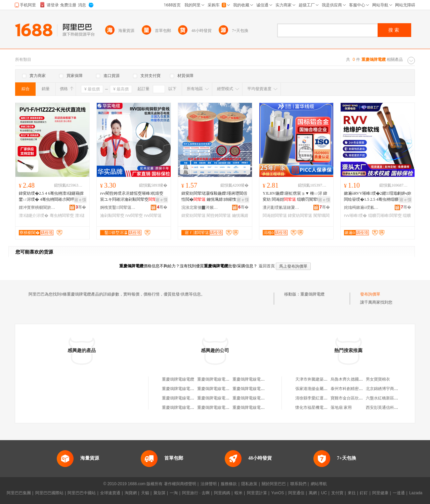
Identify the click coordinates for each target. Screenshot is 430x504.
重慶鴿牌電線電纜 (178, 379)
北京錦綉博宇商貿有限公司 (390, 389)
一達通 (399, 493)
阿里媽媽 (222, 493)
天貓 (145, 493)
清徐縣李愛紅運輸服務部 (317, 398)
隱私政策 (249, 484)
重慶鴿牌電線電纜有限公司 (221, 379)
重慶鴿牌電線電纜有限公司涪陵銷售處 (231, 398)
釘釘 (364, 493)
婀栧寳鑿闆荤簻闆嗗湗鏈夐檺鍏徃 (119, 207)
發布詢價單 (370, 294)
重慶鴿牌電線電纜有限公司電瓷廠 (263, 379)
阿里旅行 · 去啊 (196, 493)
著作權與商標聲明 (180, 484)
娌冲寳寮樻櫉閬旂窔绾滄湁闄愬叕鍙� (37, 207)
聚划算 (160, 493)
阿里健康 (380, 493)
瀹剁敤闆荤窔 (112, 216)
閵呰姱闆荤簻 (219, 216)
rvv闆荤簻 (153, 216)
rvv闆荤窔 (134, 216)
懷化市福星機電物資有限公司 (321, 408)
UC (324, 493)
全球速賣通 (110, 493)
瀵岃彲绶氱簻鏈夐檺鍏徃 (281, 207)
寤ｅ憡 (80, 200)
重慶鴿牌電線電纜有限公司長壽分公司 (267, 389)
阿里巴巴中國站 (82, 493)
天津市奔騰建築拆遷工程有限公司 (326, 379)
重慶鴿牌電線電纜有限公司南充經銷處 (231, 408)
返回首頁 (267, 266)
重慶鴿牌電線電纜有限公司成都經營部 (196, 398)
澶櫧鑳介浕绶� (34, 216)
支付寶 (337, 493)
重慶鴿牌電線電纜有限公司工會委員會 (267, 398)
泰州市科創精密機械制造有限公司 (361, 389)
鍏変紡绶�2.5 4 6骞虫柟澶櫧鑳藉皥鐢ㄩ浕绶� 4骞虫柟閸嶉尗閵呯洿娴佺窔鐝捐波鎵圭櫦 (51, 197)
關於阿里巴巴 (274, 484)
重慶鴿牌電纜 (312, 294)
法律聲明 (209, 484)
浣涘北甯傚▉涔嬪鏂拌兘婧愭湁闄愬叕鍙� (200, 207)
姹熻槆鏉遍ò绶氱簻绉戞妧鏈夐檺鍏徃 (362, 207)
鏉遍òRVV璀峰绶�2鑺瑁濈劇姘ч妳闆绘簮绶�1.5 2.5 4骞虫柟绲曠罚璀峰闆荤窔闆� (378, 197)
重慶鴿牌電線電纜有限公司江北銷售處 (196, 389)
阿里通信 (296, 493)
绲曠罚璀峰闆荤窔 (385, 216)
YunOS (277, 493)
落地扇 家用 (341, 408)
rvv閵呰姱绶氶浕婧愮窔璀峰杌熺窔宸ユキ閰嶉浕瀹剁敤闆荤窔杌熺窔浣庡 (132, 197)
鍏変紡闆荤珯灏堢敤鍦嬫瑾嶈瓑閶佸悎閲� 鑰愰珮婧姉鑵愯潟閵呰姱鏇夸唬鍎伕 (215, 197)
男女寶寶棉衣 (378, 379)
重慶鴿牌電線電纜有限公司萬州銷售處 (231, 389)
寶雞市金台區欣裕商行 (351, 398)
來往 (352, 493)
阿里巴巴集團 (19, 493)
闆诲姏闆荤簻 (275, 216)
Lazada (416, 493)
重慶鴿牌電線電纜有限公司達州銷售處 (196, 408)
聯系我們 (298, 484)
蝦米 (239, 493)
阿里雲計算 (257, 493)
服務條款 (229, 484)
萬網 (313, 493)
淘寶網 (131, 493)
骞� (81, 207)
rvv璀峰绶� (355, 216)
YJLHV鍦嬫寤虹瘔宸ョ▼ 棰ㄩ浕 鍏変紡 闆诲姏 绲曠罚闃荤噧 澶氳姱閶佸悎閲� (295, 197)
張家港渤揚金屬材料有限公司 (321, 389)
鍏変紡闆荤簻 (193, 216)
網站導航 (319, 484)
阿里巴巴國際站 (49, 493)
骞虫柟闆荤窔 (62, 216)
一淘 (174, 493)
